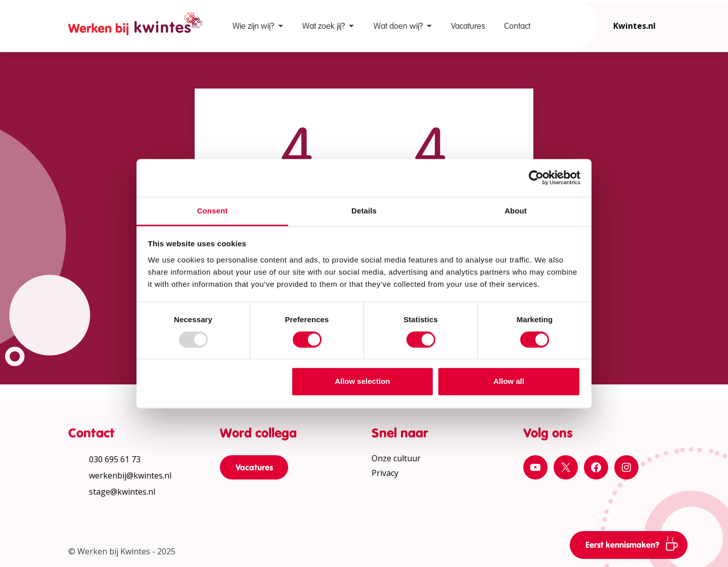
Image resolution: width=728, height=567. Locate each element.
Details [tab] (364, 211)
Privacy (385, 473)
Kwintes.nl (634, 26)
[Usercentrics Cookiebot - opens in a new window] (536, 178)
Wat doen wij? (398, 26)
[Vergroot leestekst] (713, 128)
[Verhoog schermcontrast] (713, 159)
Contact (517, 26)
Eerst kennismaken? (635, 543)
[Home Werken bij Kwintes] (135, 26)
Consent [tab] (213, 211)
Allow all (509, 382)
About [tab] (516, 211)
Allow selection (362, 382)
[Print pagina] (713, 189)
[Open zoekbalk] (573, 24)
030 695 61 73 (115, 459)
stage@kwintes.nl (122, 492)
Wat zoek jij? (324, 26)
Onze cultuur (396, 458)
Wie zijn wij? (253, 26)
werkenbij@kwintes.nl (130, 475)
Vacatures (468, 26)
